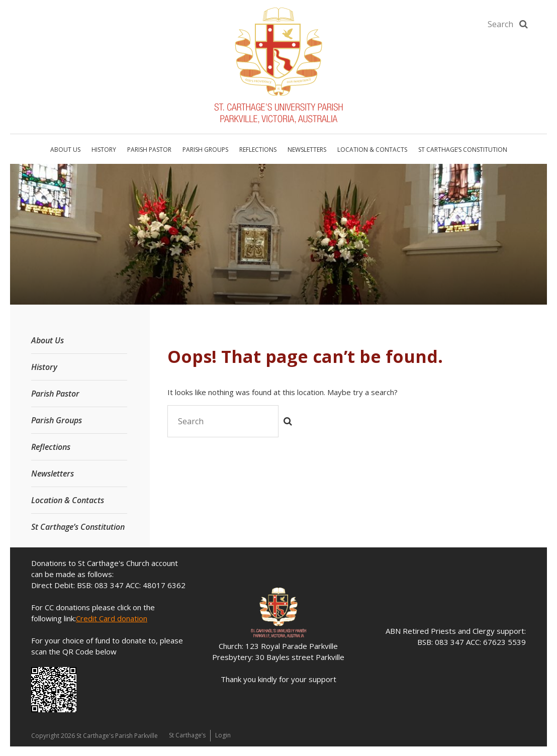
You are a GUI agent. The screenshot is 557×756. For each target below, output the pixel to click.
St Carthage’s (188, 735)
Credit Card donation (112, 618)
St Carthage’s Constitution (463, 150)
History (104, 150)
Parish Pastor (149, 150)
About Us (65, 150)
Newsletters (307, 150)
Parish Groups (205, 150)
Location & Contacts (372, 150)
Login (224, 735)
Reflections (258, 150)
